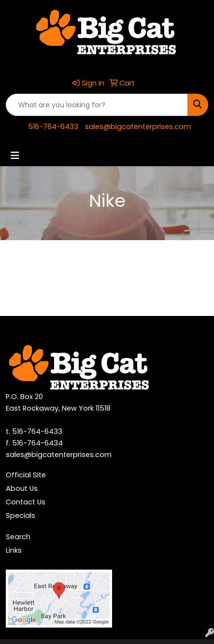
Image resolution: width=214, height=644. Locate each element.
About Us (22, 488)
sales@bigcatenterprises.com (138, 127)
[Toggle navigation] (15, 156)
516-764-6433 (53, 127)
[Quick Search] (97, 105)
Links (14, 550)
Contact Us (26, 502)
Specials (21, 515)
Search (18, 537)
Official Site (26, 475)
